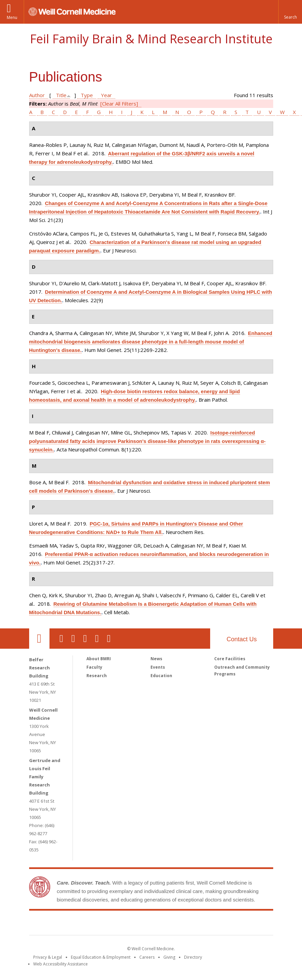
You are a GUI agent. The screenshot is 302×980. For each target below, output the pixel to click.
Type (87, 95)
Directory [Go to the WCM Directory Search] (193, 957)
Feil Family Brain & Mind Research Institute (151, 39)
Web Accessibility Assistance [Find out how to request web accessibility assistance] (61, 964)
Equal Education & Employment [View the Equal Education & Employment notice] (101, 957)
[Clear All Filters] (119, 104)
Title (61, 95)
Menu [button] (12, 17)
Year (106, 95)
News (156, 659)
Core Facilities (230, 659)
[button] (290, 12)
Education (161, 676)
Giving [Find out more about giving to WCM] (169, 957)
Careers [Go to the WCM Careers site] (147, 957)
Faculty (94, 667)
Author (37, 95)
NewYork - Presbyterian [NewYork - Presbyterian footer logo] (208, 924)
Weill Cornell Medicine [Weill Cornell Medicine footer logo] (101, 924)
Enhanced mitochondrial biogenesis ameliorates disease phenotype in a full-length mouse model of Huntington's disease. (151, 342)
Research (97, 676)
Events (158, 667)
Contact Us (241, 639)
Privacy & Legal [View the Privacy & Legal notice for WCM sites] (48, 957)
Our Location (39, 639)
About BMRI (99, 659)
